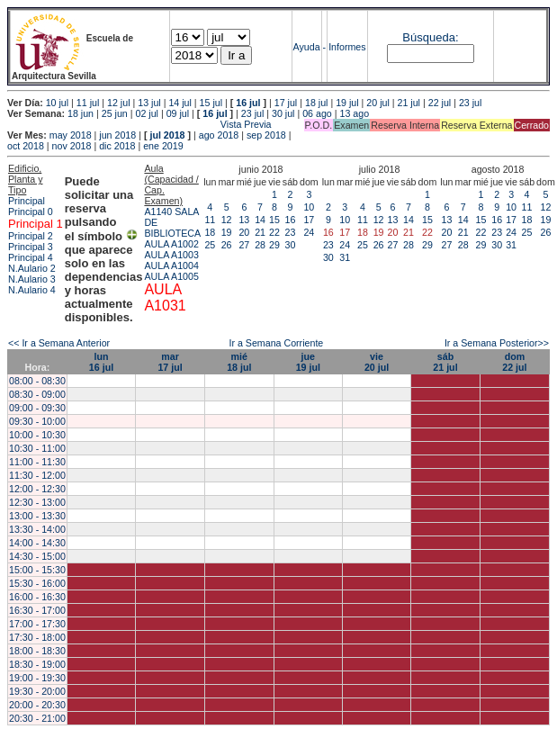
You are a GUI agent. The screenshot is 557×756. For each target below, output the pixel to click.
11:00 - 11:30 (37, 462)
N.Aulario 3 (32, 279)
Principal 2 (31, 236)
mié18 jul (239, 362)
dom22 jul (514, 362)
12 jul (118, 103)
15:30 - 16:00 (37, 583)
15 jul (211, 103)
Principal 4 (31, 257)
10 (309, 207)
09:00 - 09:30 (37, 408)
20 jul (377, 103)
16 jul (248, 103)
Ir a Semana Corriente (276, 343)
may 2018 (71, 135)
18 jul (316, 103)
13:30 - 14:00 (37, 529)
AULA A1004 (171, 265)
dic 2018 (117, 146)
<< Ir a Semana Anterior (59, 343)
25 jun (115, 113)
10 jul (57, 103)
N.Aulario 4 (32, 290)
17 (309, 220)
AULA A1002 (171, 244)
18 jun (81, 113)
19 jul (347, 103)
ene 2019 (163, 146)
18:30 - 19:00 (37, 664)
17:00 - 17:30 (37, 624)
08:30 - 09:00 (37, 394)
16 (290, 220)
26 (227, 245)
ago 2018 (219, 135)
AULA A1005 (171, 276)
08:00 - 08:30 (37, 381)
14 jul (180, 103)
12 (227, 220)
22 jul (440, 103)
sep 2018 (266, 135)
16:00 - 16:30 (37, 597)
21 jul (409, 103)
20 (244, 232)
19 (227, 232)
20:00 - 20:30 (37, 705)
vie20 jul (377, 362)
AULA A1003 (171, 255)
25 (210, 245)
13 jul (149, 103)
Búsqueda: (430, 37)
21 (260, 232)
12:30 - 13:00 (37, 502)
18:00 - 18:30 (37, 651)
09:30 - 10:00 (37, 421)
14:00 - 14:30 (37, 543)
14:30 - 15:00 (37, 556)
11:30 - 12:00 (37, 475)
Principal (27, 201)
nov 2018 (72, 146)
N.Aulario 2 (32, 268)
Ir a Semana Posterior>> (497, 343)
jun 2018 (117, 135)
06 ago (317, 113)
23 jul (470, 103)
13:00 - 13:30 (37, 516)
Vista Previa (139, 124)
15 (274, 220)
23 (290, 232)
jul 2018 (167, 135)
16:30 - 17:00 (37, 610)
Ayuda (307, 47)
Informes (347, 47)
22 (274, 232)
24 (309, 232)
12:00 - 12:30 (37, 489)
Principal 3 (31, 247)
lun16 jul (101, 362)
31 (345, 257)
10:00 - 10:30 (37, 435)
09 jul (178, 113)
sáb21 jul (445, 362)
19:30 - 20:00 (37, 691)
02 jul (146, 113)
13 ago (354, 113)
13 (244, 220)
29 (274, 245)
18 (210, 232)
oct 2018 (26, 146)
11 (210, 220)
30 (290, 245)
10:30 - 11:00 (37, 448)
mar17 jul (170, 362)
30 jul (283, 113)
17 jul (286, 103)
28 (260, 245)
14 (260, 220)
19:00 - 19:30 (37, 678)
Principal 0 (31, 211)
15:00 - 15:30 (37, 570)
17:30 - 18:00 (37, 637)
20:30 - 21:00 (37, 718)
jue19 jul (308, 362)
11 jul (88, 103)
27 (244, 245)
